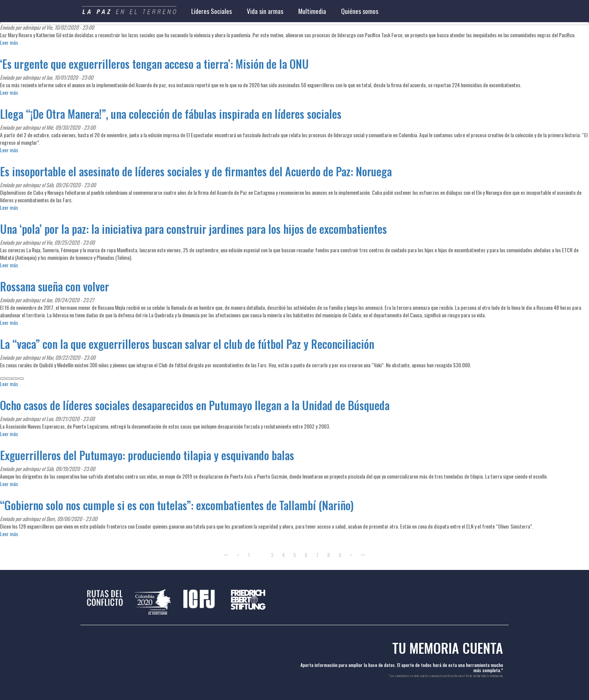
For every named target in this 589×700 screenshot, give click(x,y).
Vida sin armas (265, 11)
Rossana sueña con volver (54, 286)
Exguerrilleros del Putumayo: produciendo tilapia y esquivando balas (147, 455)
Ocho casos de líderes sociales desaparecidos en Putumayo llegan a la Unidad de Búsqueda (195, 405)
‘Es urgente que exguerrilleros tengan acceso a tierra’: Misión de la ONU (154, 64)
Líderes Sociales (211, 11)
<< (226, 555)
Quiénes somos (360, 11)
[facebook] (3, 379)
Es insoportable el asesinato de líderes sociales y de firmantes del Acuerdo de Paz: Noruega (196, 171)
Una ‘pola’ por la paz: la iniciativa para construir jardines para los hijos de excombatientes (193, 229)
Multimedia (312, 11)
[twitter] (9, 379)
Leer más (9, 42)
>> (363, 555)
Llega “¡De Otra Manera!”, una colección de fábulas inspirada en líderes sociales (171, 114)
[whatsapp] (15, 379)
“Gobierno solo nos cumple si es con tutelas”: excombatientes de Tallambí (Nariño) (177, 505)
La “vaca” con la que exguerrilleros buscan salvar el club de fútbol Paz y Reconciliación (187, 344)
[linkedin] (21, 379)
